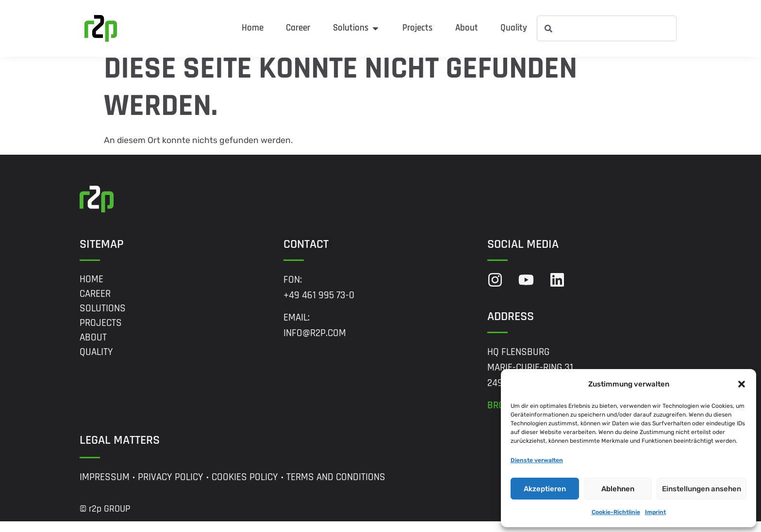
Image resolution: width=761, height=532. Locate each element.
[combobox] (607, 28)
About (93, 348)
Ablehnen (618, 489)
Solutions (103, 319)
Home (91, 290)
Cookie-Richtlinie (616, 512)
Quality (96, 362)
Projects (101, 333)
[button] (742, 384)
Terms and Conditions (336, 488)
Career (95, 304)
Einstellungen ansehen (702, 489)
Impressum (105, 488)
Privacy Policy (171, 488)
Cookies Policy (245, 488)
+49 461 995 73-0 (319, 306)
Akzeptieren (545, 489)
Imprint (655, 512)
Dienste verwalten (537, 460)
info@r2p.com (315, 344)
